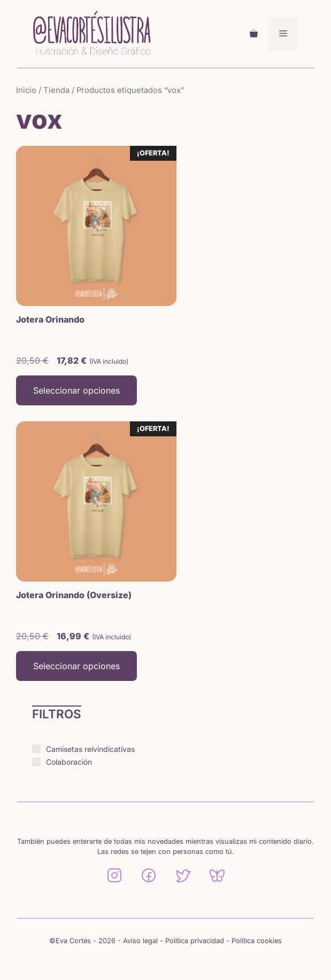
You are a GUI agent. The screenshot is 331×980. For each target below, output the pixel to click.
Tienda (56, 90)
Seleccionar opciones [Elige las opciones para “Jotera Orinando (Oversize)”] (76, 666)
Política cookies (257, 941)
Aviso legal (140, 941)
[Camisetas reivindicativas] (36, 749)
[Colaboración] (36, 762)
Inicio (26, 90)
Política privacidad (195, 941)
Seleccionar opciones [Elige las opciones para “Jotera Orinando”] (76, 390)
